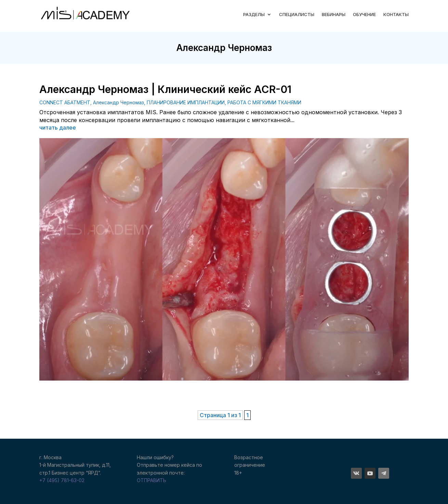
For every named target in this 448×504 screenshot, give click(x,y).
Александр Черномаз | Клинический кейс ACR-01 (165, 89)
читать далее (58, 128)
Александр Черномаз (118, 102)
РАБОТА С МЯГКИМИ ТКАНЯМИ (264, 102)
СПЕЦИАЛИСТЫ (297, 14)
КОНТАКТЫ (396, 14)
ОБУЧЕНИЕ (364, 14)
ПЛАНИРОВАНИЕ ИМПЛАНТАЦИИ (186, 102)
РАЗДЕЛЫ (254, 14)
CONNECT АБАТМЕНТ (65, 102)
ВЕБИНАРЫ (334, 14)
